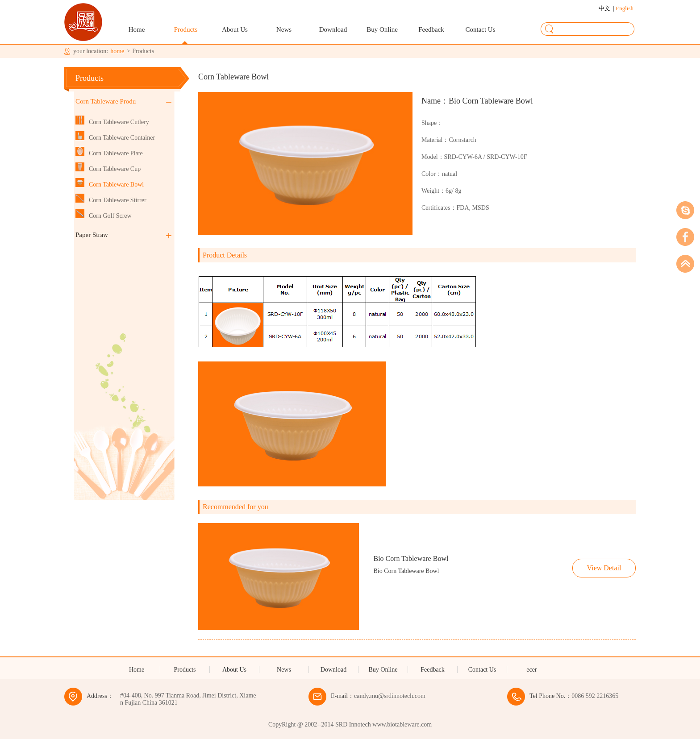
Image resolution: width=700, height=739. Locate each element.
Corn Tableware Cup (115, 169)
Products (186, 29)
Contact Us (480, 29)
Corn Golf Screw (110, 216)
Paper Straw (123, 235)
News (284, 29)
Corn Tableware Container (122, 138)
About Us (235, 29)
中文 (606, 8)
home (117, 51)
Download (333, 29)
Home (137, 29)
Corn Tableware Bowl (116, 185)
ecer (531, 670)
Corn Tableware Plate (116, 153)
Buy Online (382, 29)
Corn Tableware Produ (123, 101)
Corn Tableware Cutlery (119, 122)
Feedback (431, 29)
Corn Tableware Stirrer (118, 200)
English (624, 8)
